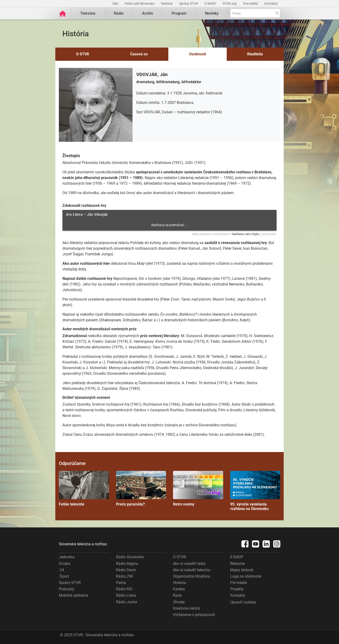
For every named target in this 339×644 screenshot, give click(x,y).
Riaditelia (255, 54)
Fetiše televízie (84, 489)
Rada (177, 595)
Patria (121, 583)
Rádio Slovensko (130, 557)
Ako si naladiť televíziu (192, 570)
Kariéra (179, 589)
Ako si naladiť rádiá (189, 564)
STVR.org (230, 4)
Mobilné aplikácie (73, 595)
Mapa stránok (242, 570)
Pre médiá (251, 4)
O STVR (83, 54)
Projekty (237, 589)
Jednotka (67, 557)
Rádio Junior (127, 602)
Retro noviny (198, 489)
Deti (116, 4)
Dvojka (65, 564)
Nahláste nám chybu (246, 234)
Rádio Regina (127, 564)
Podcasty (67, 589)
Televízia (88, 13)
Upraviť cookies (243, 602)
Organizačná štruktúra (192, 576)
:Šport (64, 576)
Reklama (238, 564)
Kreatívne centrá (186, 608)
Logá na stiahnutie (246, 576)
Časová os (139, 54)
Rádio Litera (126, 595)
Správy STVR (189, 4)
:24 (61, 570)
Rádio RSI (124, 589)
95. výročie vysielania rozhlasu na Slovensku (255, 491)
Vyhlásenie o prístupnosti (194, 615)
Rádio (119, 13)
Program (179, 13)
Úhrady (179, 602)
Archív (148, 13)
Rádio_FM (124, 576)
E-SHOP (211, 4)
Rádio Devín (126, 570)
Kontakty (271, 4)
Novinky (212, 13)
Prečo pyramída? (141, 489)
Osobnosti (198, 54)
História (167, 4)
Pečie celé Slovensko (140, 4)
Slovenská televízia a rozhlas (83, 544)
